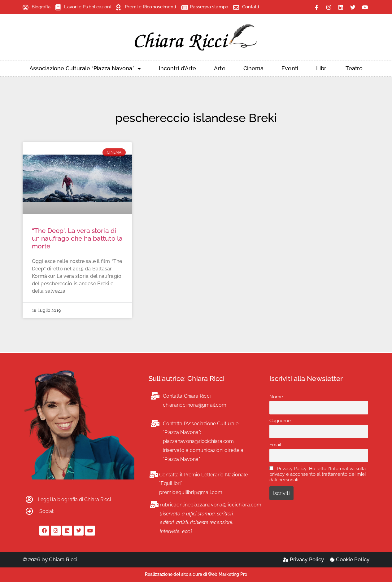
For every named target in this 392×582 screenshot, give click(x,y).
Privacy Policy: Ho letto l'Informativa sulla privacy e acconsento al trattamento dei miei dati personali (318, 474)
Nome (276, 397)
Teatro (354, 68)
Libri (322, 68)
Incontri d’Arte (178, 68)
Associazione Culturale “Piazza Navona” (85, 68)
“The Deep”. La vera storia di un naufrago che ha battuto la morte (77, 238)
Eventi (290, 68)
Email (275, 445)
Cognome (280, 421)
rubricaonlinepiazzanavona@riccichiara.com (211, 505)
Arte (220, 68)
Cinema (254, 68)
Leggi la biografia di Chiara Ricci (74, 499)
